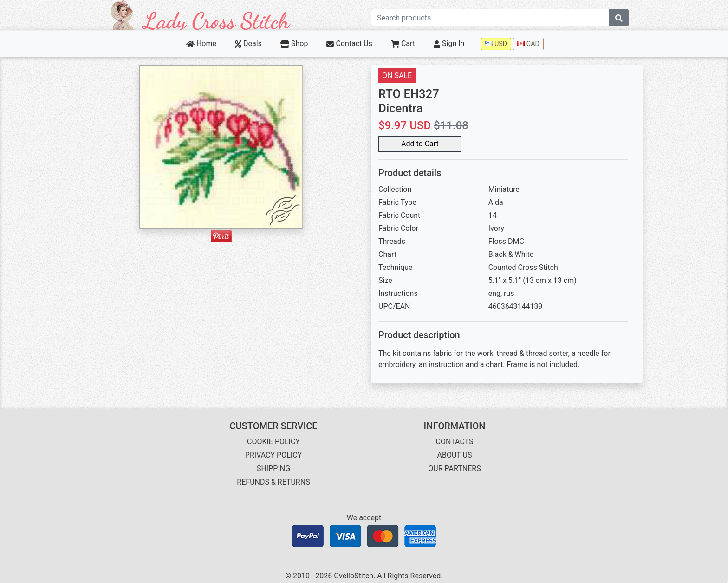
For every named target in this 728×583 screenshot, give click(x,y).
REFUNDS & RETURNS (273, 482)
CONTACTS (455, 442)
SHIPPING (273, 468)
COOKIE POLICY (273, 442)
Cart (403, 43)
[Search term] (490, 18)
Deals (248, 43)
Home (201, 43)
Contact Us (349, 43)
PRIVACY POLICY (273, 455)
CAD (528, 44)
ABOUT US (455, 455)
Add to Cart (420, 144)
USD (496, 44)
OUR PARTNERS (454, 468)
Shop (294, 43)
